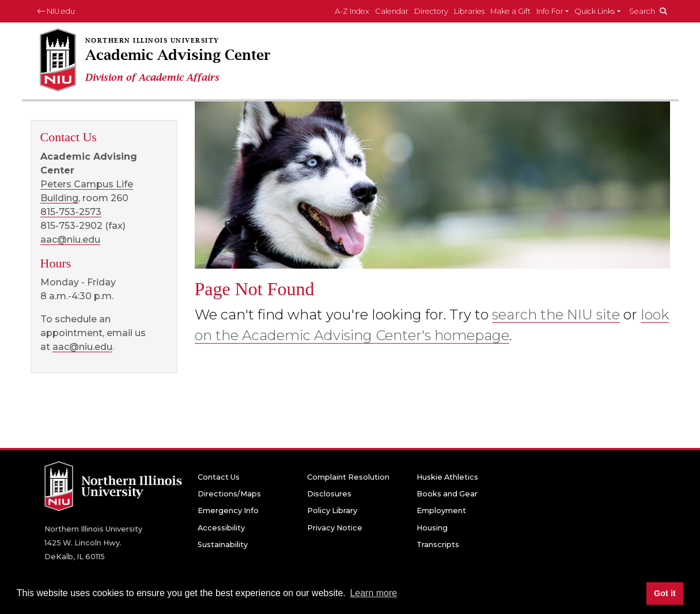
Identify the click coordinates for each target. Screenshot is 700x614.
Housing (432, 528)
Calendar (392, 11)
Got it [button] (665, 593)
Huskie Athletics (447, 477)
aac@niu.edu (70, 240)
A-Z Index (352, 11)
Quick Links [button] (595, 11)
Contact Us (219, 477)
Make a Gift (510, 11)
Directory (431, 11)
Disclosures (329, 494)
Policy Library (332, 511)
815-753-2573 (71, 212)
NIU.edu (56, 11)
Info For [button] (550, 11)
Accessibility (221, 528)
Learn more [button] (373, 593)
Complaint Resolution (348, 477)
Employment (441, 511)
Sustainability (223, 545)
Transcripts (438, 545)
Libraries (469, 11)
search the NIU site (556, 314)
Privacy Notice (335, 528)
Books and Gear (447, 494)
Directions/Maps (229, 494)
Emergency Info (228, 511)
